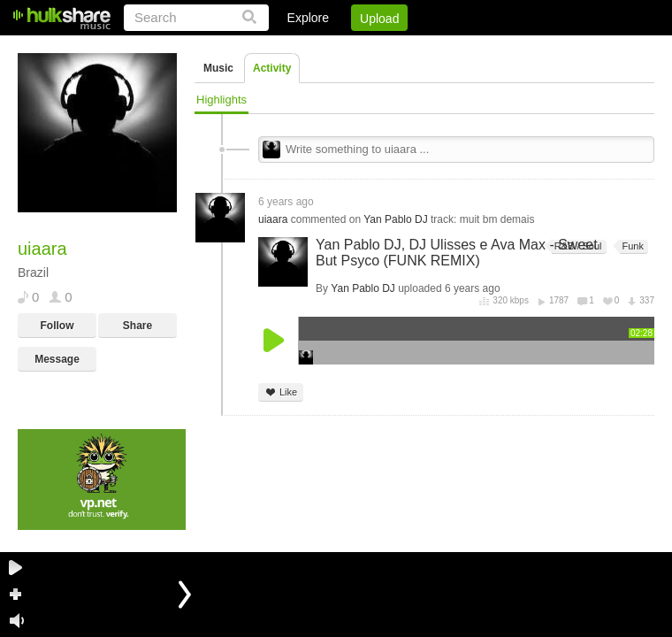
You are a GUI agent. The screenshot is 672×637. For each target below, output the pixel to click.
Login (289, 49)
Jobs (415, 49)
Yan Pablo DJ (396, 219)
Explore (308, 18)
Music (218, 68)
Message (57, 359)
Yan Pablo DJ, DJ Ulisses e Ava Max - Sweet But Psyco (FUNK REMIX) (457, 253)
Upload (379, 19)
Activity (272, 68)
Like (281, 392)
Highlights (221, 100)
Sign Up (353, 49)
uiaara (273, 219)
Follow (57, 326)
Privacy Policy (556, 49)
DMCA (473, 49)
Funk (632, 246)
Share (137, 326)
